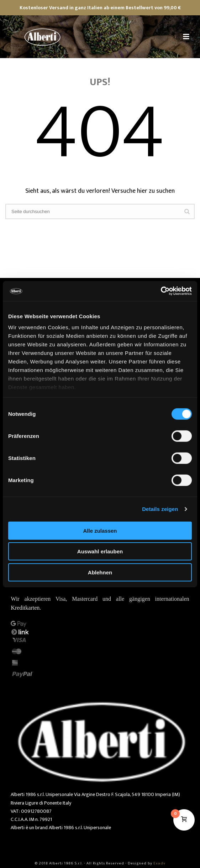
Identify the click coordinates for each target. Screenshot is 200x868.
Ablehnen (100, 572)
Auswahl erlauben (100, 551)
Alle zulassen (100, 530)
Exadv (159, 863)
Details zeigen (160, 509)
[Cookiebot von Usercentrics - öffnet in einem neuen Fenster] (161, 291)
